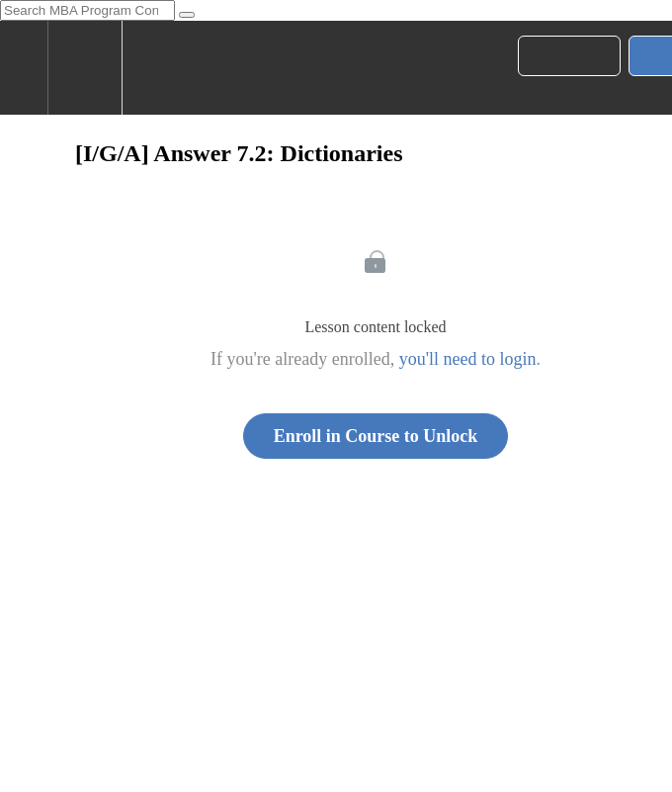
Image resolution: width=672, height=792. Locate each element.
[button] (24, 68)
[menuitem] (84, 68)
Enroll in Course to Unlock (376, 436)
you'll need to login (468, 359)
